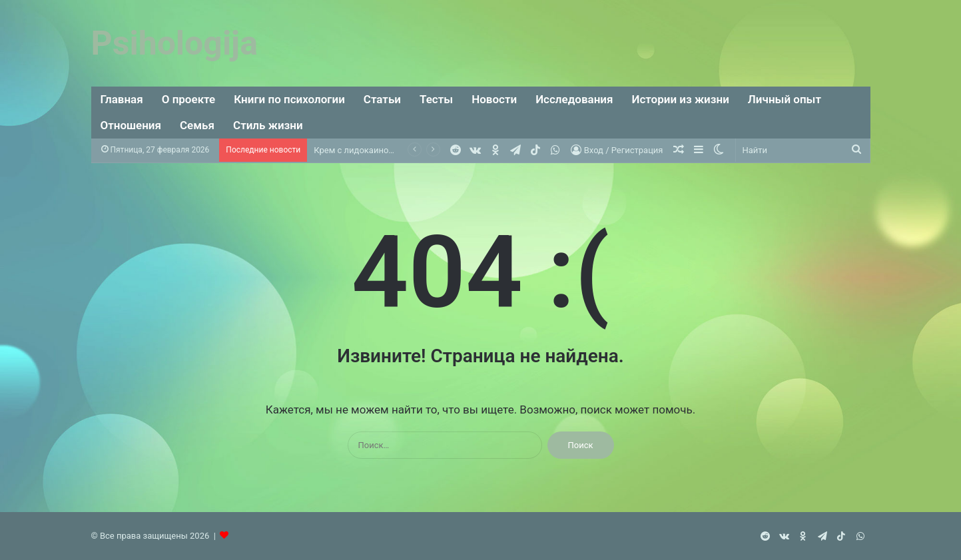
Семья (197, 125)
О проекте (189, 99)
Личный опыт (785, 99)
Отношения (131, 125)
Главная (122, 99)
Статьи (382, 99)
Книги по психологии (289, 99)
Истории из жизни (680, 99)
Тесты (436, 99)
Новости (494, 99)
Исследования (574, 99)
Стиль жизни (268, 125)
